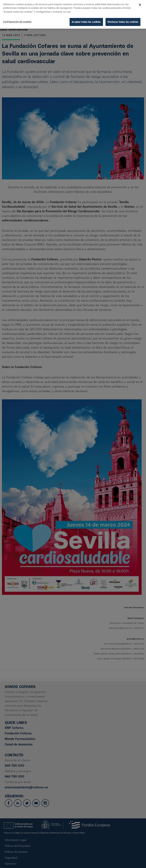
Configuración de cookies (17, 15)
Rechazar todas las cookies (123, 15)
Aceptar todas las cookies (86, 15)
